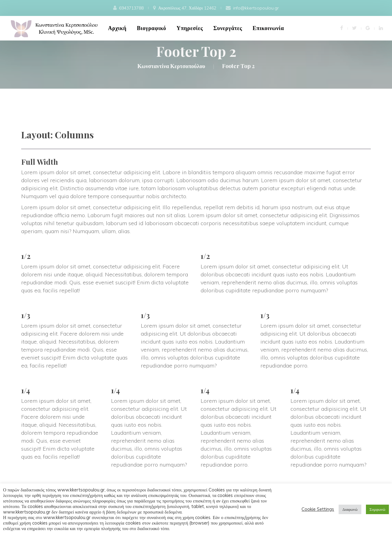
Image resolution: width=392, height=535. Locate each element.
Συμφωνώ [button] (377, 509)
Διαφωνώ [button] (350, 509)
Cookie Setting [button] (318, 509)
